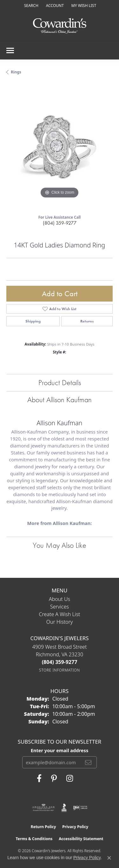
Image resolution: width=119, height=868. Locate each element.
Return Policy (43, 827)
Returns (87, 321)
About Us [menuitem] (60, 599)
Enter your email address (60, 750)
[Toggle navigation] (10, 50)
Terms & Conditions (34, 839)
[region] (60, 147)
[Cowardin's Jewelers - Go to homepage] (60, 26)
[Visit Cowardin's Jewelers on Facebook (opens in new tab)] (39, 778)
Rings (16, 72)
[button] (31, 6)
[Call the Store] (60, 662)
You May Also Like (60, 545)
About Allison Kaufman (60, 400)
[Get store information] (60, 670)
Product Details (60, 382)
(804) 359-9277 (60, 223)
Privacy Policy (75, 827)
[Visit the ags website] (43, 808)
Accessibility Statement (81, 839)
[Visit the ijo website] (80, 808)
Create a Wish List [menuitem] (60, 614)
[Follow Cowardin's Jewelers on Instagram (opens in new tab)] (70, 778)
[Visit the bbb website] (64, 808)
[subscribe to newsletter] (88, 762)
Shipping (33, 321)
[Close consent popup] (109, 858)
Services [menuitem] (60, 607)
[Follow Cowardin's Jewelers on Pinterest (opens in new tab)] (54, 778)
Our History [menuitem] (60, 622)
